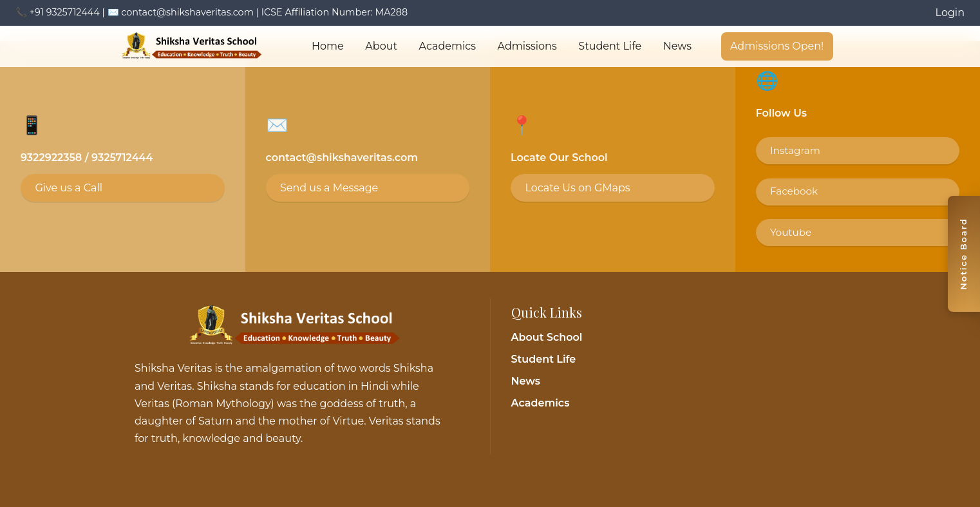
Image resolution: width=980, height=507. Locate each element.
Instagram (795, 150)
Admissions (527, 46)
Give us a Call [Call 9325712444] (69, 188)
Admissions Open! (777, 46)
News (677, 46)
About (381, 46)
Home (328, 46)
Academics (448, 46)
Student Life (610, 46)
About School (547, 337)
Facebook (794, 191)
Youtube (791, 232)
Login (950, 13)
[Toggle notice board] (964, 254)
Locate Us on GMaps (577, 188)
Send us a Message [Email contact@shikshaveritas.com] (329, 188)
